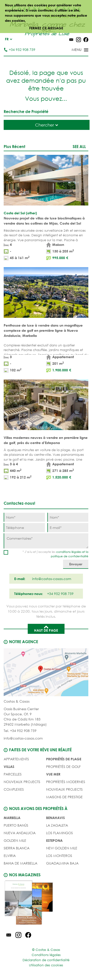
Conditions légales (46, 955)
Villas (9, 767)
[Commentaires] (46, 541)
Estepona (54, 840)
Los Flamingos (59, 833)
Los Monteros (59, 856)
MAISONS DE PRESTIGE (64, 797)
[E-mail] (68, 528)
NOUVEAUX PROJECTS (22, 782)
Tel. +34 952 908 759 (20, 731)
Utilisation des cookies (46, 965)
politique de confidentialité (70, 556)
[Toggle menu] (74, 50)
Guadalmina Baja (62, 863)
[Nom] (24, 517)
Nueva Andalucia (20, 833)
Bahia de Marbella (20, 863)
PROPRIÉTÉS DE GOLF (63, 767)
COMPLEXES (14, 789)
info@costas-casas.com (23, 738)
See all (79, 146)
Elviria (10, 856)
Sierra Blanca (17, 848)
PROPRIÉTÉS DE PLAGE (64, 759)
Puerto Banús (16, 825)
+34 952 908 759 (20, 50)
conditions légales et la (72, 552)
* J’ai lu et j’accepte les (55, 554)
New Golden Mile (62, 848)
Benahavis (55, 818)
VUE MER (53, 774)
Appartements (16, 759)
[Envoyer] (76, 564)
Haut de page (46, 628)
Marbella (12, 818)
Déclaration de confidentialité (46, 960)
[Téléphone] (24, 528)
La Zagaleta (57, 825)
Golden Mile (15, 840)
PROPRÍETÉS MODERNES (66, 782)
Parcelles (13, 774)
